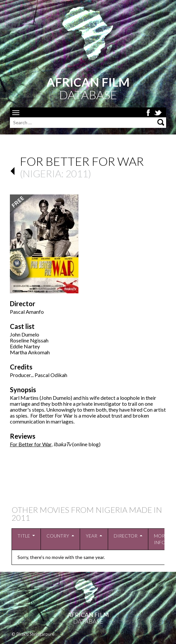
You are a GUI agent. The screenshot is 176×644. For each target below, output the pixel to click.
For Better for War (31, 444)
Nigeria (42, 173)
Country (58, 536)
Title (24, 536)
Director (126, 536)
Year (91, 536)
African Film (88, 615)
